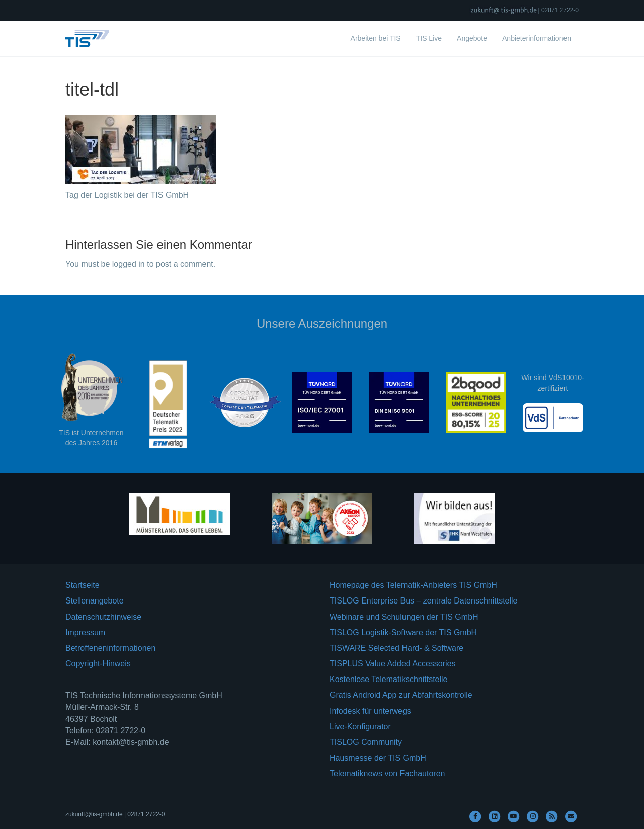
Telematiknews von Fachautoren (387, 773)
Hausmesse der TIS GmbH (378, 758)
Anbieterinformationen (537, 38)
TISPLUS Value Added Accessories (393, 664)
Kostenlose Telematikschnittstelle (389, 679)
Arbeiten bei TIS (376, 38)
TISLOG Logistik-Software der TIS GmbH (403, 632)
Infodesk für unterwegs (370, 711)
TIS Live (429, 38)
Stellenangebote (95, 601)
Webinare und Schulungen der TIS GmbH (404, 617)
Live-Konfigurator (360, 727)
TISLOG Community (366, 742)
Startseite (83, 585)
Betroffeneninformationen (110, 648)
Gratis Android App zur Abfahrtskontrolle (401, 695)
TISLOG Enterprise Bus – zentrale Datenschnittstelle (424, 601)
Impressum (85, 632)
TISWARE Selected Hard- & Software (396, 648)
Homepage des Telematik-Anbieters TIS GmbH (413, 585)
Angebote (472, 38)
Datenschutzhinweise (103, 617)
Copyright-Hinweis (98, 664)
